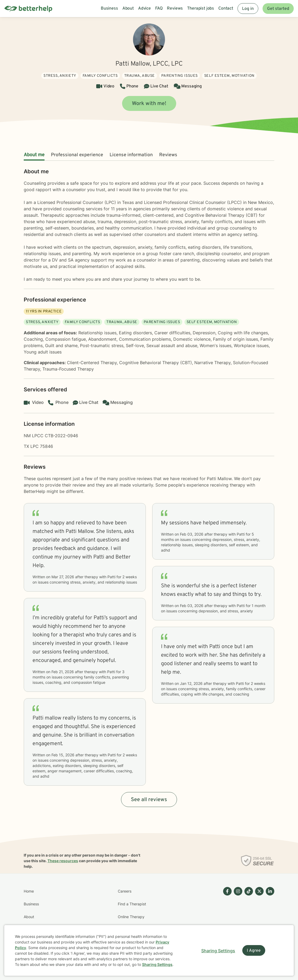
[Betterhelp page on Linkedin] (269, 923)
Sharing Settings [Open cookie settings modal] (218, 951)
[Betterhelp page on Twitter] (258, 923)
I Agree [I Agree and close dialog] (254, 951)
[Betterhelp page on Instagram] (237, 923)
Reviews (168, 155)
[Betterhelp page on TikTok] (248, 923)
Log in (248, 9)
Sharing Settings (157, 964)
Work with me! (149, 104)
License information (131, 155)
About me (34, 155)
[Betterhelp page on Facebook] (226, 923)
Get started (278, 9)
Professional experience (77, 155)
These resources (63, 861)
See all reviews (149, 800)
